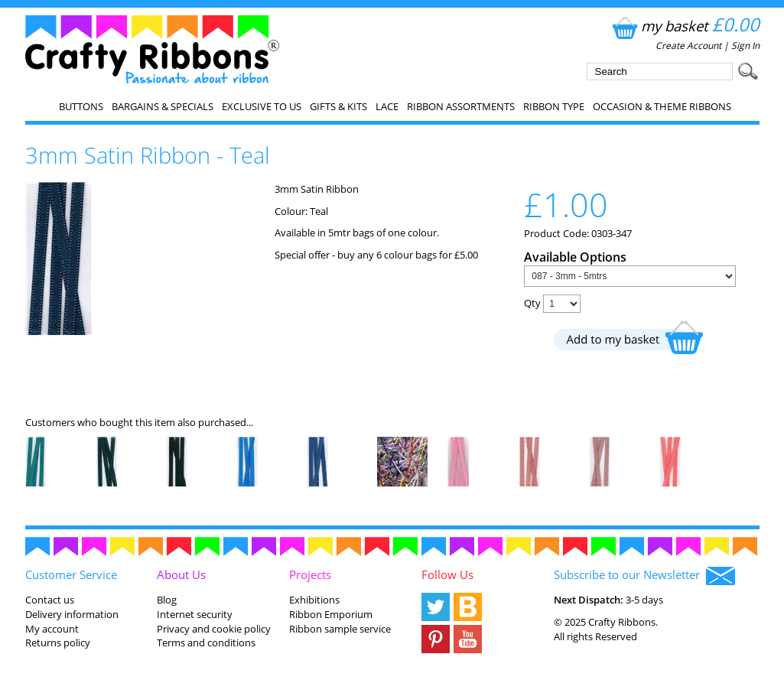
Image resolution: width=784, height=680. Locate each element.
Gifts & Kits (338, 106)
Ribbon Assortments (461, 106)
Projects (310, 574)
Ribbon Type (554, 106)
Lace (387, 106)
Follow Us (447, 574)
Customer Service (71, 574)
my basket (684, 26)
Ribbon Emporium (331, 614)
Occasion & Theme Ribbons (662, 106)
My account (52, 629)
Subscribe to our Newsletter (644, 576)
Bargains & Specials (163, 106)
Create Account (688, 46)
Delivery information (72, 614)
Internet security (195, 614)
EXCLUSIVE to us (262, 106)
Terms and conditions (206, 643)
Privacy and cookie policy (214, 629)
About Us (181, 574)
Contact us (50, 600)
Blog (167, 600)
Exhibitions (314, 600)
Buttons (81, 106)
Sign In (745, 46)
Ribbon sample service (340, 629)
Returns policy (58, 643)
